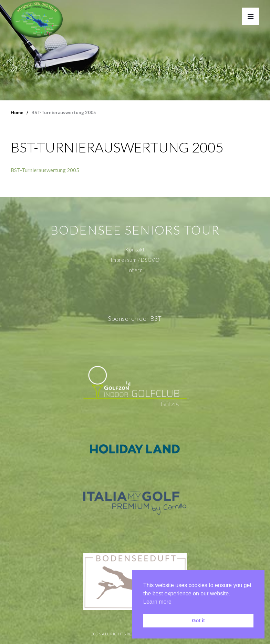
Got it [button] (198, 621)
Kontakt (135, 249)
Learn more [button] (157, 602)
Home (17, 112)
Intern (135, 270)
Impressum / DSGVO (135, 260)
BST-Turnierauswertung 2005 (45, 170)
